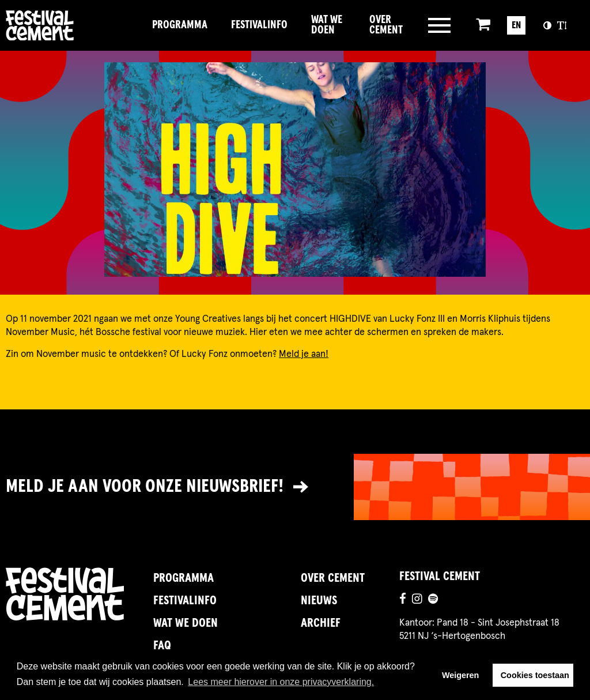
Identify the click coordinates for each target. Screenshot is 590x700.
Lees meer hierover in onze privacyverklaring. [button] (281, 682)
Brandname (73, 25)
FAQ (162, 646)
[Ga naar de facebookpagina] (403, 601)
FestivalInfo (259, 25)
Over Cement (386, 25)
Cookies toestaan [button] (535, 675)
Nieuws (319, 601)
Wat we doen (327, 25)
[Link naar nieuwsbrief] (295, 487)
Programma (180, 25)
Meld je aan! (304, 354)
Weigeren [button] (461, 675)
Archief (321, 623)
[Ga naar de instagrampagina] (417, 601)
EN (516, 25)
